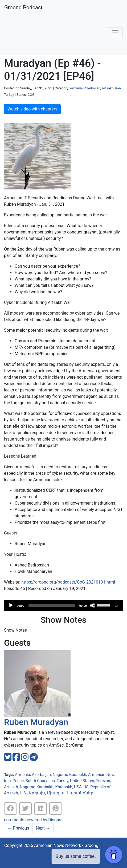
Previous (18, 828)
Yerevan (103, 781)
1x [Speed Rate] (117, 606)
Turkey (9, 95)
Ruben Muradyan (36, 722)
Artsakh (108, 88)
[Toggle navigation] (115, 33)
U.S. (23, 793)
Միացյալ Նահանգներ (70, 793)
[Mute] (93, 605)
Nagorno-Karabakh (36, 787)
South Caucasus (40, 781)
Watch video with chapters (32, 109)
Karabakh (64, 787)
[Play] (11, 605)
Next (43, 828)
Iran (118, 88)
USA (78, 787)
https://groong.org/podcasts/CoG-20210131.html (68, 582)
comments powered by (33, 820)
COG (31, 95)
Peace (18, 781)
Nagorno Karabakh (69, 775)
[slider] (52, 605)
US (86, 787)
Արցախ (37, 793)
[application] (63, 605)
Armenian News (102, 775)
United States (82, 781)
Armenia (76, 88)
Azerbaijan (92, 88)
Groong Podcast (23, 7)
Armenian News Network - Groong (66, 845)
